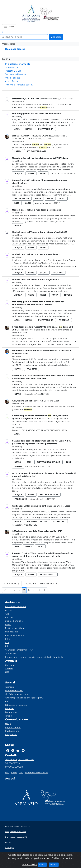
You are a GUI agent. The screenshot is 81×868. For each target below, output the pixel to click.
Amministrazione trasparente (17, 826)
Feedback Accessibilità (37, 773)
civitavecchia (45, 129)
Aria (7, 614)
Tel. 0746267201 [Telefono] (13, 763)
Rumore (9, 617)
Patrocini (10, 709)
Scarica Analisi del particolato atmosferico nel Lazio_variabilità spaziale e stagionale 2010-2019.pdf (41, 421)
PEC (7, 773)
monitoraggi (48, 574)
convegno (59, 521)
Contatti (9, 669)
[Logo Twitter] (13, 751)
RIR (7, 646)
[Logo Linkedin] (23, 751)
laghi (28, 203)
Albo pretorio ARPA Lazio (16, 832)
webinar (64, 320)
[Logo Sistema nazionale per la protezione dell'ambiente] (50, 14)
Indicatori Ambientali (16, 607)
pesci (43, 295)
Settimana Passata (15, 74)
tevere (68, 295)
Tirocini (9, 716)
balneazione (22, 199)
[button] (9, 27)
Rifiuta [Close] (43, 864)
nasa (40, 546)
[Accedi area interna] (10, 779)
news (29, 129)
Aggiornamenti (13, 728)
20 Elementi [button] (13, 584)
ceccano (58, 273)
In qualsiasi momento (18, 64)
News (8, 724)
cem (29, 462)
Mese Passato (13, 78)
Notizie (71, 173)
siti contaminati (36, 151)
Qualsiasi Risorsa (15, 49)
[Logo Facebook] (8, 751)
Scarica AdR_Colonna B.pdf (46, 401)
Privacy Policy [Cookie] (30, 864)
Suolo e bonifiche (14, 621)
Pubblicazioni (12, 731)
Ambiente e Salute (15, 635)
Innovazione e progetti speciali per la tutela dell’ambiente (34, 657)
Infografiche (11, 735)
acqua (18, 173)
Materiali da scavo (14, 691)
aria (17, 129)
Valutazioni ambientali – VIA (19, 650)
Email (14, 773)
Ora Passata (11, 67)
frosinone (21, 499)
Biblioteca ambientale (16, 705)
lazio (18, 151)
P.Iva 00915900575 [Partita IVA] (14, 767)
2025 (17, 203)
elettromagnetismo (48, 462)
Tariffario (10, 687)
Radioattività (11, 632)
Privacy (8, 842)
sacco (44, 273)
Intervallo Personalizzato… (19, 85)
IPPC (7, 639)
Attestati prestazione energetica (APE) (24, 698)
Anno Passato (13, 81)
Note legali (10, 848)
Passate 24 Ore (13, 71)
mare (50, 199)
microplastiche (49, 495)
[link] (2, 32)
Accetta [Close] (54, 864)
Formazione (11, 712)
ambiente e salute (37, 521)
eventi (18, 467)
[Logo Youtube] (18, 751)
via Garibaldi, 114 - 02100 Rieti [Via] (20, 760)
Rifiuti (8, 625)
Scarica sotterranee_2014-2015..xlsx (56, 99)
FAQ (7, 701)
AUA (7, 643)
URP (7, 672)
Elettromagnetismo (15, 628)
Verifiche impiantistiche (17, 694)
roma (43, 173)
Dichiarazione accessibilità (16, 837)
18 (40, 591)
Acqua (8, 610)
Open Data (11, 653)
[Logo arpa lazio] (31, 14)
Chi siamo (10, 665)
